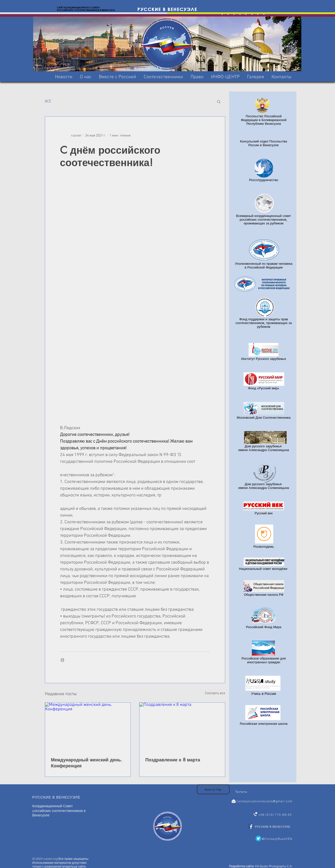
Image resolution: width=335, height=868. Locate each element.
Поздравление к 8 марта (173, 760)
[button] (118, 77)
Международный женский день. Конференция (87, 763)
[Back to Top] (213, 789)
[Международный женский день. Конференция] (88, 727)
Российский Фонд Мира (264, 627)
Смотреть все (215, 693)
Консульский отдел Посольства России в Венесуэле (263, 143)
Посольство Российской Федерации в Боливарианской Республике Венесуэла (264, 120)
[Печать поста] (62, 660)
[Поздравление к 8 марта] (182, 727)
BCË (48, 101)
